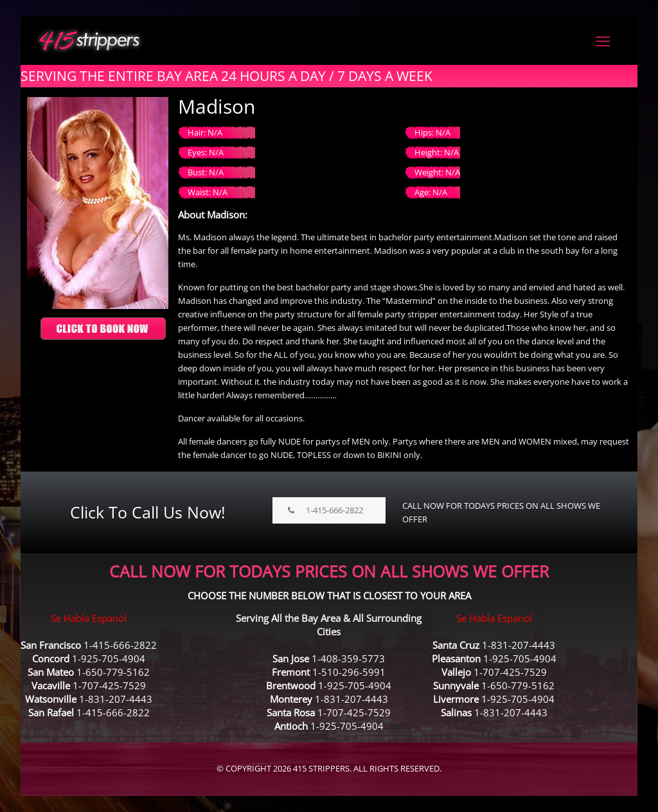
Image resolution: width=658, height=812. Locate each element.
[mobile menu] (603, 40)
